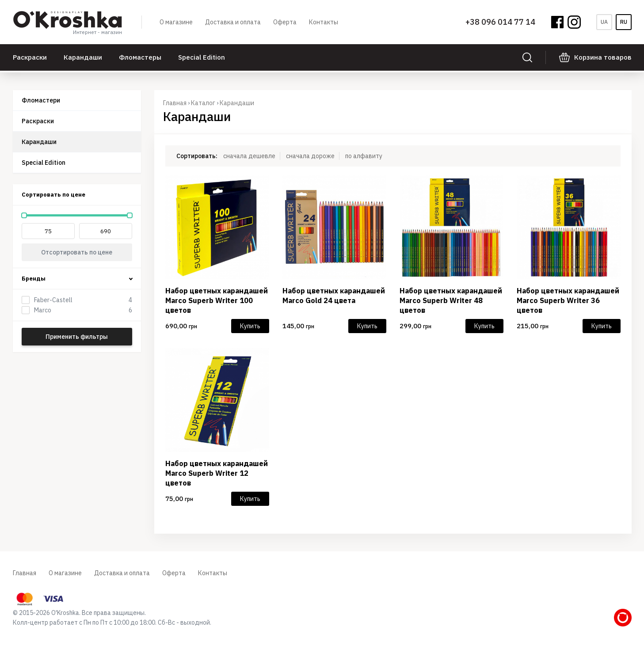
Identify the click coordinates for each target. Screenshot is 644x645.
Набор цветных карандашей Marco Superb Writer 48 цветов (451, 300)
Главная (175, 103)
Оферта (285, 22)
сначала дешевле (249, 156)
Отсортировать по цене (77, 252)
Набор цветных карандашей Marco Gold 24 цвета (334, 296)
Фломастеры (140, 57)
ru (624, 22)
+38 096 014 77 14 (500, 22)
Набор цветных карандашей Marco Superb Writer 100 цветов (217, 300)
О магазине (176, 22)
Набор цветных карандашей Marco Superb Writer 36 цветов (568, 300)
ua (604, 22)
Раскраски (30, 57)
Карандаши (83, 57)
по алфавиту (364, 156)
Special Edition (202, 57)
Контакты (324, 22)
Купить (250, 326)
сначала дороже (310, 156)
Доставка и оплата (233, 22)
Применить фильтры (77, 337)
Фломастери (41, 100)
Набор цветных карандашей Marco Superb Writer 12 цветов (217, 473)
